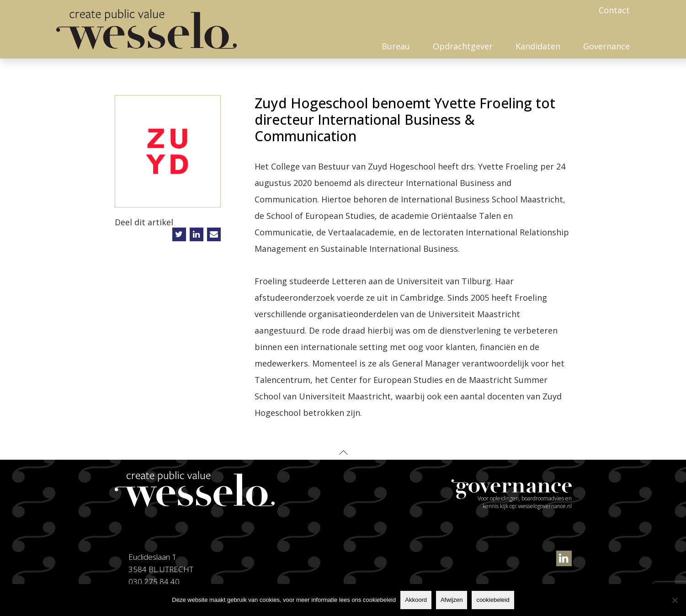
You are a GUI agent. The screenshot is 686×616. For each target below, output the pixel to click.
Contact (614, 10)
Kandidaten (538, 46)
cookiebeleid (493, 600)
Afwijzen (452, 600)
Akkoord (416, 600)
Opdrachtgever (463, 46)
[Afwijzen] (675, 600)
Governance (606, 46)
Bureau (396, 46)
